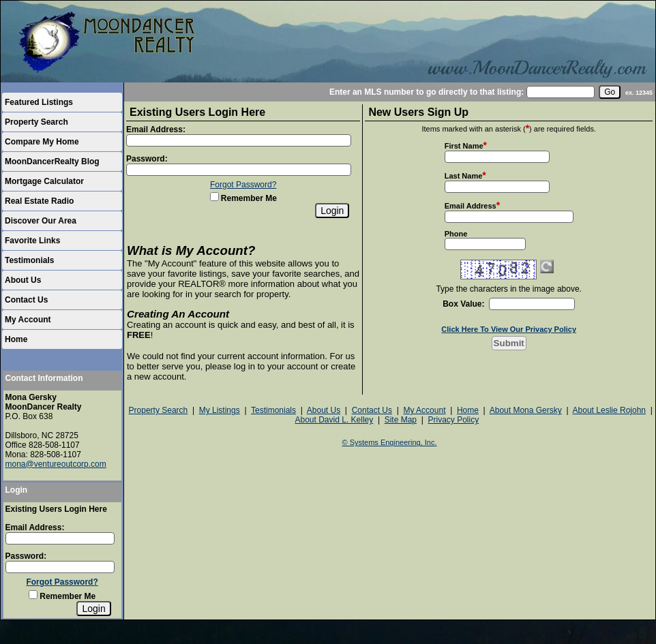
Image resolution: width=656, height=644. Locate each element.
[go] (610, 92)
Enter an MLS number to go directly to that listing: (427, 92)
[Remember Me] (33, 595)
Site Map (401, 420)
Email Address (471, 206)
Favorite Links (32, 241)
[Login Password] (60, 567)
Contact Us (26, 300)
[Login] (93, 609)
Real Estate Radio (39, 201)
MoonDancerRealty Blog (52, 162)
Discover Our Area (41, 221)
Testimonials (29, 260)
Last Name (464, 176)
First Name (464, 146)
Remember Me (62, 596)
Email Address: (35, 527)
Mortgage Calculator (44, 181)
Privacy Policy (453, 420)
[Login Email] (60, 538)
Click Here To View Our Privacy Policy (509, 329)
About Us (23, 280)
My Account (28, 320)
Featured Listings (39, 102)
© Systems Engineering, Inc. (390, 442)
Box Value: (463, 304)
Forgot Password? (62, 582)
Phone (456, 234)
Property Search (36, 122)
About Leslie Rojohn (609, 410)
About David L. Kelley (334, 420)
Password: (26, 556)
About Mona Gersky (526, 410)
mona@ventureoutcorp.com (56, 464)
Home (16, 339)
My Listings (220, 410)
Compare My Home (42, 142)
